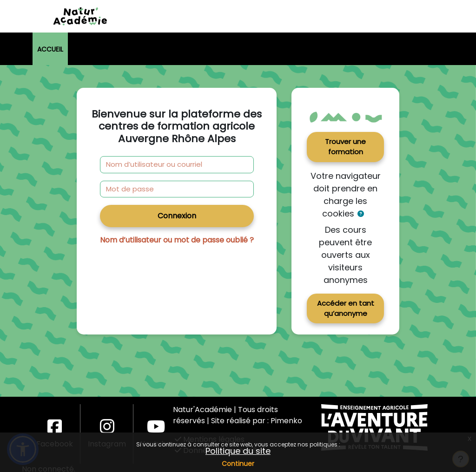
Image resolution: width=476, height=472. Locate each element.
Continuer (238, 464)
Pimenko (286, 421)
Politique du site (238, 451)
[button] (361, 214)
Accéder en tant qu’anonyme (346, 308)
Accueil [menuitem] (50, 49)
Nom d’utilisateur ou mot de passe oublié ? (177, 240)
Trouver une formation (345, 147)
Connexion (177, 216)
